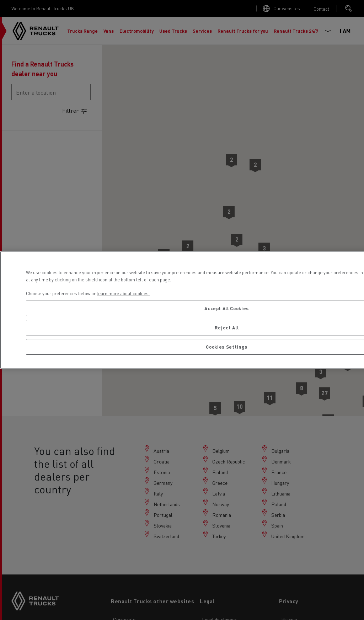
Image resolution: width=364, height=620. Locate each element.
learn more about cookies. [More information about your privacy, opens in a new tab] (123, 293)
